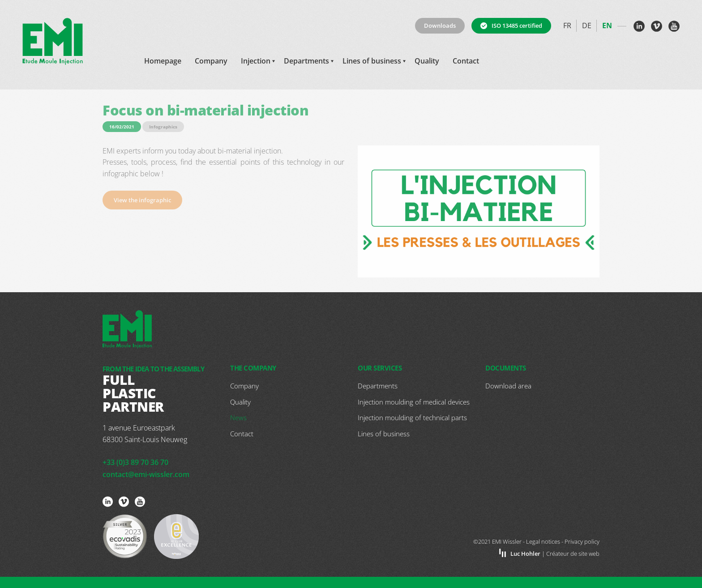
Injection (256, 61)
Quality (427, 61)
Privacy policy (582, 541)
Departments (306, 61)
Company (211, 61)
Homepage (163, 61)
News (238, 418)
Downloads (440, 26)
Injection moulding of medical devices (414, 402)
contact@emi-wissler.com (146, 474)
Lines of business (372, 61)
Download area (508, 386)
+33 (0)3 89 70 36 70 (135, 462)
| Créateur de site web (555, 554)
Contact (466, 61)
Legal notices (543, 541)
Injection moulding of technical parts (412, 418)
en (607, 26)
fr (567, 26)
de (587, 26)
